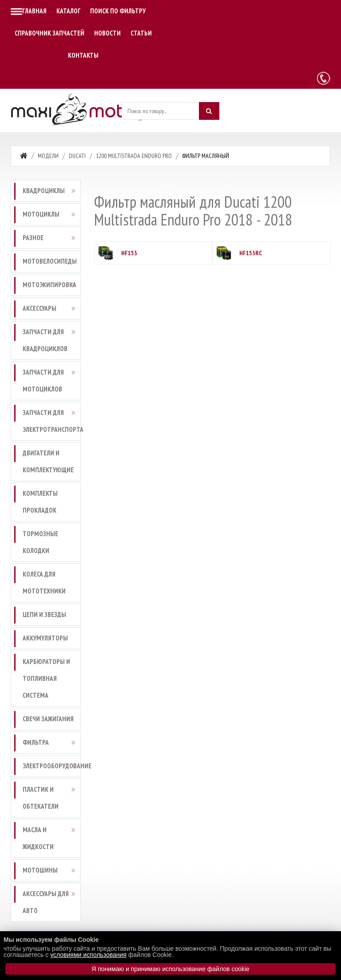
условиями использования (88, 955)
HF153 (129, 253)
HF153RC (251, 253)
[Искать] (209, 111)
